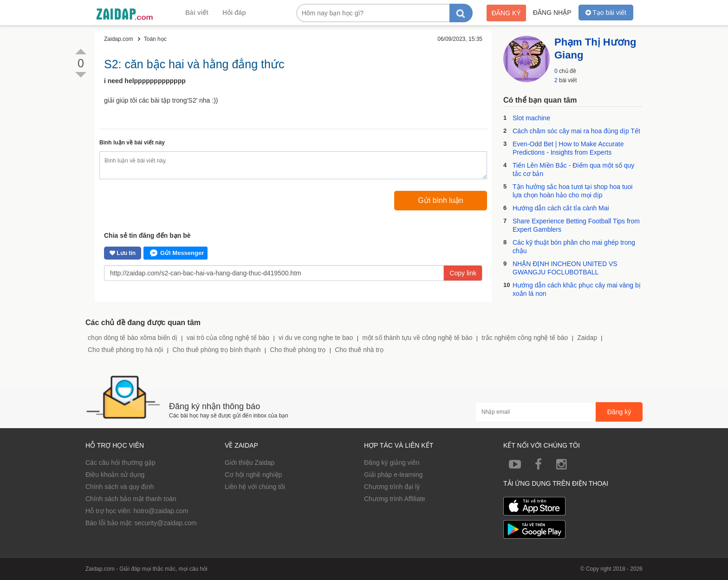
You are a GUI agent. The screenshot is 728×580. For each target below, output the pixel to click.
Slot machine (531, 118)
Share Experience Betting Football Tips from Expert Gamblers (576, 225)
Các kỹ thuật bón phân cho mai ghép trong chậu (574, 247)
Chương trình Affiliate (395, 499)
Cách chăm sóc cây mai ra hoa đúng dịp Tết (576, 131)
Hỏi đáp (234, 13)
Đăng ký (506, 13)
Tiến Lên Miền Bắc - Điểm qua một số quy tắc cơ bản (573, 169)
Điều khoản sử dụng (115, 475)
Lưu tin (123, 253)
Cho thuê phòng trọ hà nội (125, 350)
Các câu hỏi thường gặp (120, 463)
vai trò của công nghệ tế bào (228, 338)
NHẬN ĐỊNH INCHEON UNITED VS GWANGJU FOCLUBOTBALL (565, 268)
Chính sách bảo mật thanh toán (131, 499)
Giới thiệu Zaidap (250, 463)
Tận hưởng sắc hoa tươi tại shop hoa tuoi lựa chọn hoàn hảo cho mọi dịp (572, 191)
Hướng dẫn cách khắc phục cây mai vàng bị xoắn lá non (577, 289)
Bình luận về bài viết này (132, 143)
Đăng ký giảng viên (392, 463)
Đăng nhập (552, 13)
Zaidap (587, 338)
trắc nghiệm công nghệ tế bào (525, 338)
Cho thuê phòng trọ (298, 350)
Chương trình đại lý (392, 487)
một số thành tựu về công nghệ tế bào (417, 338)
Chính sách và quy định (120, 487)
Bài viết (197, 13)
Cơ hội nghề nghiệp (253, 475)
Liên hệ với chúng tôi (255, 487)
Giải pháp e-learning (393, 475)
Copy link (463, 273)
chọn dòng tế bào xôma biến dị (133, 338)
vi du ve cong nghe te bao (316, 338)
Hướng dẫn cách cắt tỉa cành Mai (561, 208)
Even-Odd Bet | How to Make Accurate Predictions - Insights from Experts (568, 148)
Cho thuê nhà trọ (359, 350)
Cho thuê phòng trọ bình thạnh (216, 350)
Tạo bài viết (606, 13)
